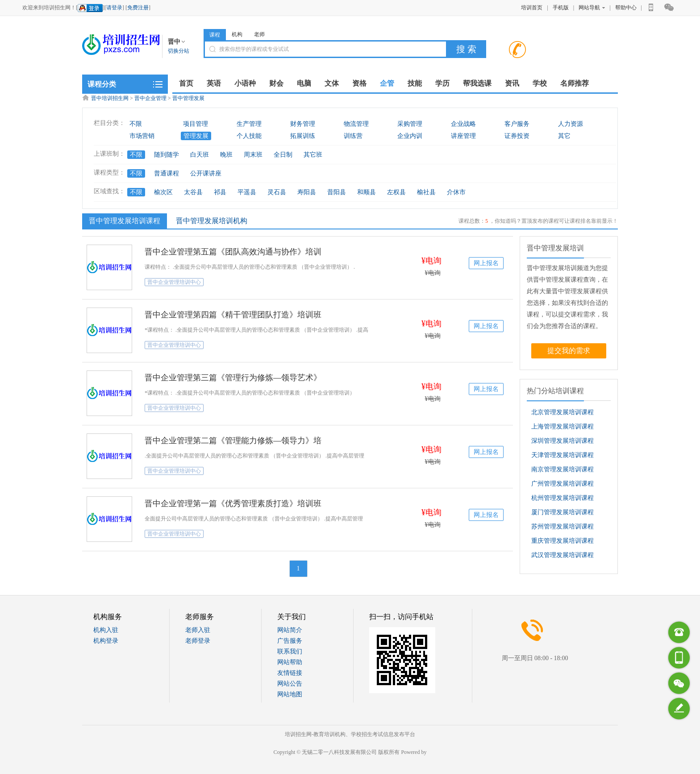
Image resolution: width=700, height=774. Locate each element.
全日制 (283, 155)
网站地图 (290, 694)
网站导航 (592, 8)
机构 (237, 34)
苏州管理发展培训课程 (562, 526)
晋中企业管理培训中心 (174, 282)
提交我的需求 (569, 351)
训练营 (353, 136)
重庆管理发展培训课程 (562, 541)
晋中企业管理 (150, 98)
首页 (186, 83)
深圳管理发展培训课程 (562, 441)
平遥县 (247, 192)
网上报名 (486, 263)
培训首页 (532, 8)
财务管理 (303, 124)
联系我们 (290, 651)
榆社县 (426, 192)
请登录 (114, 8)
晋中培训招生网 (110, 98)
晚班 (226, 155)
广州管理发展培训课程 (562, 484)
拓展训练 (303, 136)
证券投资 (517, 136)
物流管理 (356, 124)
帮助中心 (626, 8)
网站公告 (290, 684)
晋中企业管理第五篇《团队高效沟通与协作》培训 (233, 252)
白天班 (200, 155)
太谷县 (193, 192)
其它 (564, 136)
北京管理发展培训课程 (562, 412)
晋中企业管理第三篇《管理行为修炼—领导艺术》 (233, 378)
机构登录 (106, 641)
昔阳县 (337, 192)
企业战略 (463, 124)
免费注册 (138, 8)
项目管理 (196, 124)
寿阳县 (307, 192)
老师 (259, 34)
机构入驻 (106, 630)
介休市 (456, 192)
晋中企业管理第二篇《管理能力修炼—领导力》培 (233, 441)
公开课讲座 (206, 173)
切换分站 (179, 51)
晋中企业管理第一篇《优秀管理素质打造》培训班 (233, 504)
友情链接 (290, 673)
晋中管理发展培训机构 (212, 221)
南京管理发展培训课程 (562, 469)
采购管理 (410, 124)
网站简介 (290, 630)
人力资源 (571, 124)
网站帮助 (290, 662)
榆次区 (163, 192)
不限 (136, 124)
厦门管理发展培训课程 (562, 512)
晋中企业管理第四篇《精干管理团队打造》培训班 (233, 315)
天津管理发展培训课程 (562, 455)
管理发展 (196, 136)
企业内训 (410, 136)
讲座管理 (463, 136)
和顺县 (367, 192)
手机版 (561, 8)
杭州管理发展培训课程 (562, 498)
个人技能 (249, 136)
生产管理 (249, 124)
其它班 (313, 155)
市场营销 (142, 136)
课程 (215, 35)
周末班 (253, 155)
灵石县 (277, 192)
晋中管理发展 (188, 98)
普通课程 (167, 173)
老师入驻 (198, 630)
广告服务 (290, 641)
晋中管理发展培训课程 (123, 221)
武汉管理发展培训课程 (562, 555)
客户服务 (517, 124)
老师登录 (198, 641)
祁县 (220, 192)
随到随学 (167, 155)
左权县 (396, 192)
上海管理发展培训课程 (562, 427)
